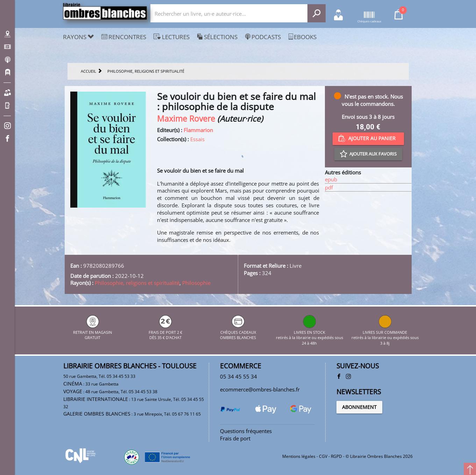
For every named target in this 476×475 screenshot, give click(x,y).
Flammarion (198, 130)
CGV (323, 456)
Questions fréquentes (246, 431)
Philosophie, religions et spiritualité (137, 283)
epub (331, 179)
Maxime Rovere (186, 119)
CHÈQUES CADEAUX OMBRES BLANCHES (238, 332)
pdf (329, 187)
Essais (197, 139)
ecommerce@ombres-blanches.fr (260, 389)
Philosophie (196, 283)
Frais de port (235, 438)
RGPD (336, 456)
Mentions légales (299, 456)
